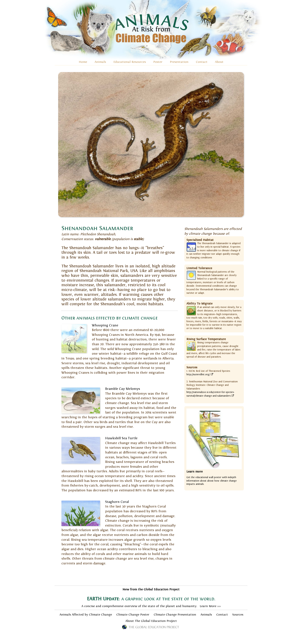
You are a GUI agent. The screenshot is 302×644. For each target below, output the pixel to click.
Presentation (179, 62)
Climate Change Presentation (175, 615)
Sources (238, 615)
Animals (100, 62)
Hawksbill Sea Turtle (121, 438)
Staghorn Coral (117, 502)
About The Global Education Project (151, 621)
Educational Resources (130, 62)
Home (83, 62)
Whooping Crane (105, 325)
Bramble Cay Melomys (123, 389)
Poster (158, 62)
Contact (202, 62)
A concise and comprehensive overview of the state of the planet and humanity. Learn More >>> (151, 598)
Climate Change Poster (133, 615)
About (219, 62)
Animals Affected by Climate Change (86, 615)
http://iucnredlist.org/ (200, 374)
